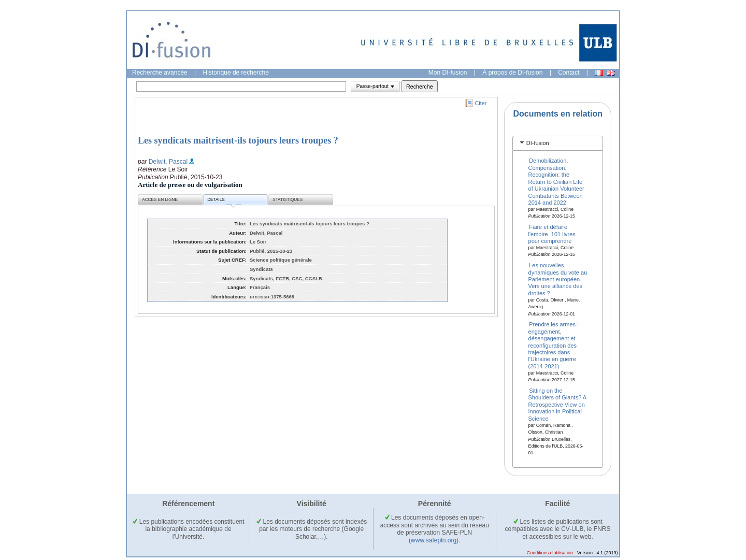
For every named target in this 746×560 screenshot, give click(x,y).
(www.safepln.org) (434, 540)
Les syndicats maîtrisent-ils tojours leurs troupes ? (238, 140)
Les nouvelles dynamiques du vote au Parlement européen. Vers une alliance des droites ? (558, 279)
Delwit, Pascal (168, 162)
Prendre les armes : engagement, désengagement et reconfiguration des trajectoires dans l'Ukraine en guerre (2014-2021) (554, 345)
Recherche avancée (160, 73)
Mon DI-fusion (448, 73)
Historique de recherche (236, 73)
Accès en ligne (160, 200)
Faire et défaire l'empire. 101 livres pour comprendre (552, 234)
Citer (481, 103)
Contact (569, 73)
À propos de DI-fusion (512, 73)
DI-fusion (538, 143)
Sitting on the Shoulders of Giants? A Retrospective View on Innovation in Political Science (557, 405)
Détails (224, 201)
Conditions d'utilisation (550, 553)
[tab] (558, 143)
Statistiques (288, 200)
